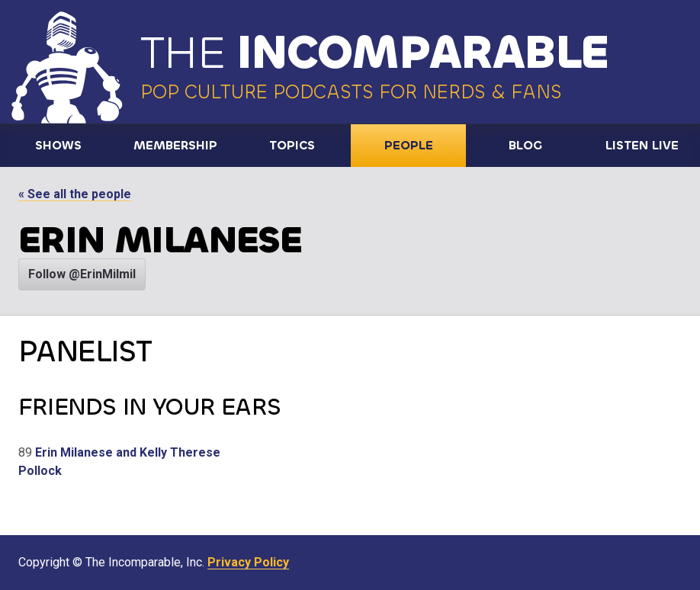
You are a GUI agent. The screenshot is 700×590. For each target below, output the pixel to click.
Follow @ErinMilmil (82, 274)
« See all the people (75, 194)
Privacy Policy (248, 562)
